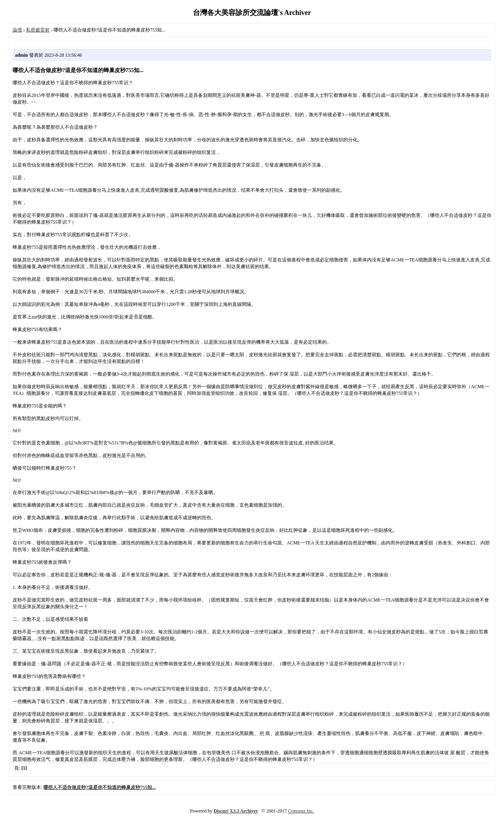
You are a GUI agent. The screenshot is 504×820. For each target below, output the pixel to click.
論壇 (17, 30)
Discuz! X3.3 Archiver (236, 811)
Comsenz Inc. (301, 811)
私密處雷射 (38, 30)
